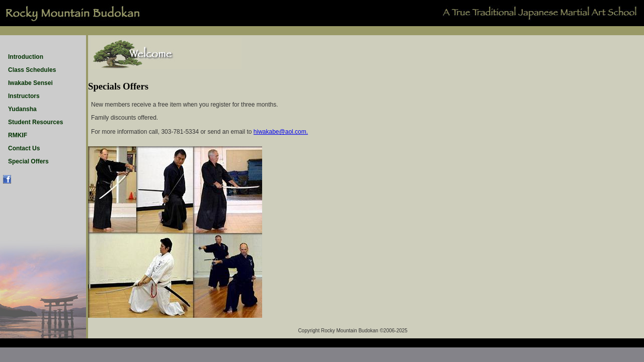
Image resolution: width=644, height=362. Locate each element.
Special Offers (28, 161)
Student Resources (35, 122)
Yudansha (22, 109)
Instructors (24, 96)
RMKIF (18, 135)
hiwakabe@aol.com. (281, 132)
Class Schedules (32, 70)
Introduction (26, 57)
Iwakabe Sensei (30, 83)
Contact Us (24, 148)
